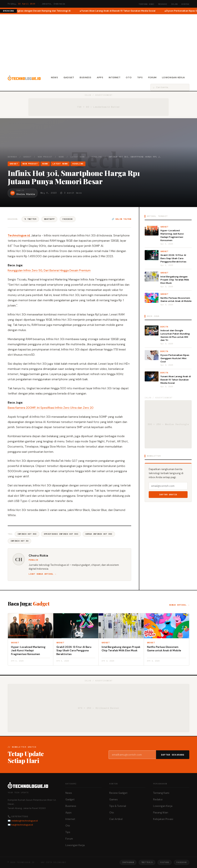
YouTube (165, 862)
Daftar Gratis (168, 495)
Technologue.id (19, 236)
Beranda (12, 157)
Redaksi (163, 4)
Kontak (185, 4)
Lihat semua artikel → (42, 574)
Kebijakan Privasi (163, 819)
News (55, 77)
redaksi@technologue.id (24, 821)
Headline (97, 157)
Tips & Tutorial (118, 806)
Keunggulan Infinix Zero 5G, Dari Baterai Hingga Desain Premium (49, 270)
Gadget (69, 77)
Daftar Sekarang (173, 755)
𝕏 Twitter (30, 219)
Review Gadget (118, 793)
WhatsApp (49, 219)
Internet (115, 77)
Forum (152, 77)
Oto (129, 77)
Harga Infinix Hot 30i (99, 534)
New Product (45, 157)
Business (86, 77)
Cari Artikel (116, 819)
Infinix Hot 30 (19, 541)
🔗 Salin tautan (121, 219)
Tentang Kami (146, 4)
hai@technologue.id (22, 825)
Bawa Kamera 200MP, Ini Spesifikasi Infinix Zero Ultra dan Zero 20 (51, 408)
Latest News (78, 157)
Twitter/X (147, 862)
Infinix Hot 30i (27, 534)
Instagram (128, 862)
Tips (140, 77)
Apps (100, 77)
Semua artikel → (179, 605)
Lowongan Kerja (173, 77)
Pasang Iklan (161, 813)
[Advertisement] (98, 43)
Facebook (68, 219)
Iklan (174, 4)
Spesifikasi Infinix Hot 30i (61, 534)
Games (114, 799)
